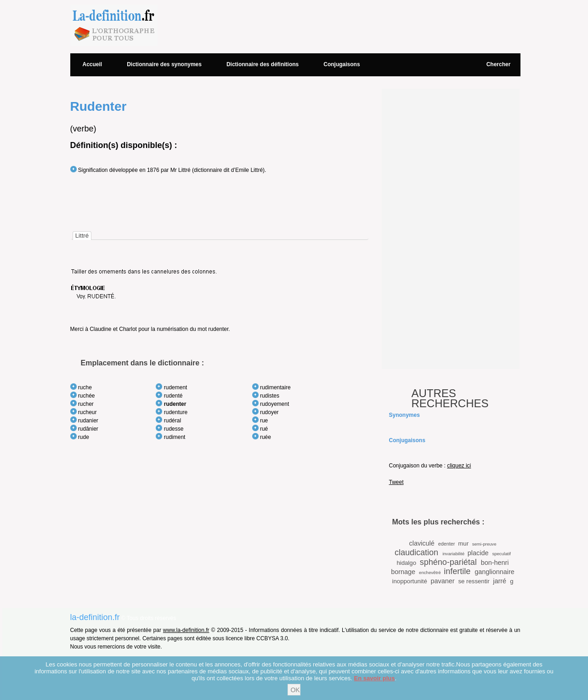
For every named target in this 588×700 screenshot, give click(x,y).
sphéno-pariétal (448, 562)
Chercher (499, 64)
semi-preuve (484, 544)
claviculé (421, 543)
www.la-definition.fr (186, 630)
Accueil (93, 64)
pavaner (442, 581)
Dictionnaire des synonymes (164, 64)
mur (463, 543)
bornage (403, 572)
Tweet (396, 482)
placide (478, 553)
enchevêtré (430, 572)
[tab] (82, 236)
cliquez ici (459, 466)
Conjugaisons (342, 64)
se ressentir (474, 581)
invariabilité (453, 554)
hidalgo (406, 563)
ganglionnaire (494, 572)
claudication (416, 552)
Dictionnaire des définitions (263, 64)
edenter (447, 544)
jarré (500, 581)
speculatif (501, 554)
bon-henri (495, 563)
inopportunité (410, 581)
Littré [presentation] (82, 236)
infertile (457, 571)
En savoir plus (375, 678)
